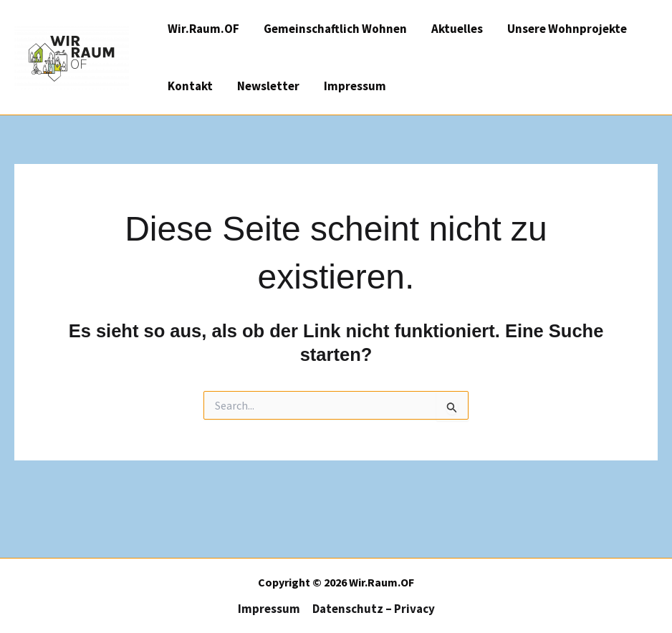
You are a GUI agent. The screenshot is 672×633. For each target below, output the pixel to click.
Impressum (355, 86)
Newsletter (268, 86)
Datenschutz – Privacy (374, 609)
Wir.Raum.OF (203, 29)
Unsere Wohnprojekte (567, 29)
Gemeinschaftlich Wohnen (335, 29)
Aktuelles (457, 29)
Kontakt (190, 86)
